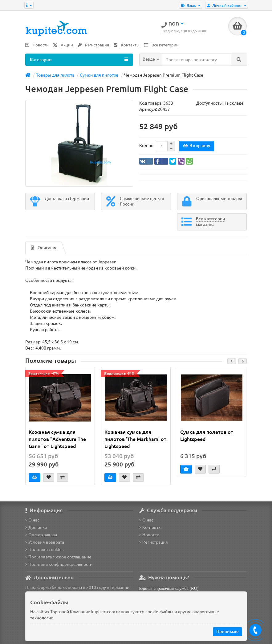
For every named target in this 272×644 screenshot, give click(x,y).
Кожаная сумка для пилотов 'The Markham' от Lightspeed (135, 439)
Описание (44, 248)
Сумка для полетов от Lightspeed (207, 436)
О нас (32, 520)
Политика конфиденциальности (59, 564)
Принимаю (227, 631)
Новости (37, 45)
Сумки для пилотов (99, 75)
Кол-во (146, 146)
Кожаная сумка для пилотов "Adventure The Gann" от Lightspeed (57, 439)
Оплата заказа (41, 535)
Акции (63, 45)
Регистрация (93, 45)
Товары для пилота (55, 75)
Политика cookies (44, 550)
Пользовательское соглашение (58, 557)
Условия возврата (45, 542)
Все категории (161, 45)
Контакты (127, 45)
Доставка (36, 527)
